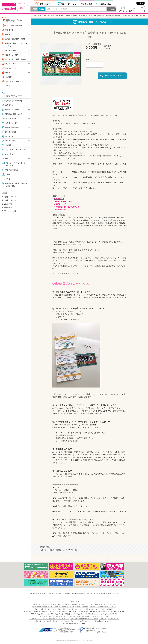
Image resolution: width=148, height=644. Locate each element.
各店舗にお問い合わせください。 (107, 115)
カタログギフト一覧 (96, 16)
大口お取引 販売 (8, 201)
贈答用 (6, 159)
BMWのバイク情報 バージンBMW (42, 614)
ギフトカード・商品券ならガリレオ (82, 621)
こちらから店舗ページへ (73, 525)
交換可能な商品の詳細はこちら (69, 244)
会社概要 (67, 593)
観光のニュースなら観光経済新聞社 (73, 616)
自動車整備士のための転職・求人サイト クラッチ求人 (52, 621)
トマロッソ (103, 619)
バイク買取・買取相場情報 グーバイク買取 (84, 619)
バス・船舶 (8, 154)
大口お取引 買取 (8, 197)
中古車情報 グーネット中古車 (42, 604)
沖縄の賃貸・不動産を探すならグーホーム (103, 607)
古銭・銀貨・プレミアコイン (15, 81)
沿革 (73, 593)
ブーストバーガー (113, 619)
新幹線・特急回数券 (11, 127)
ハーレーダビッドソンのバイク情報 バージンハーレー (106, 612)
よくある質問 (7, 204)
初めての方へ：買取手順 (13, 25)
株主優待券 (8, 30)
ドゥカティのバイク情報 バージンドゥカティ (69, 614)
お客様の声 (6, 208)
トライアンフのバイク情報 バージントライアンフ (101, 614)
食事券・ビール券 (10, 55)
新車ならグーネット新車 (61, 604)
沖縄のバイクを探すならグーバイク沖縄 (75, 609)
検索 (113, 9)
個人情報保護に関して (56, 593)
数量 (87, 60)
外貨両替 (89, 4)
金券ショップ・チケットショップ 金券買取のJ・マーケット (53, 16)
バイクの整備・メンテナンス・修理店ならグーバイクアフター (49, 619)
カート (143, 11)
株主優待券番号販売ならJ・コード (74, 624)
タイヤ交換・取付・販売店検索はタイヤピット (39, 612)
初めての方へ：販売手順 (13, 101)
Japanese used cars (81, 607)
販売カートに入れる (113, 75)
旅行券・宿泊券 (9, 50)
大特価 (6, 175)
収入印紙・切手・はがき (13, 114)
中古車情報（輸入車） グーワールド (82, 604)
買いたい (70, 4)
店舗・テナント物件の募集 (95, 593)
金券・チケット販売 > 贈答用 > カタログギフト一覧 (59, 550)
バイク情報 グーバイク (66, 607)
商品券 (6, 34)
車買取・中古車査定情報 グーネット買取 (45, 607)
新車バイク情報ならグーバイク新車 (97, 616)
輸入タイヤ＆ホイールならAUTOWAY (101, 609)
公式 (141, 3)
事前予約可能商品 (10, 170)
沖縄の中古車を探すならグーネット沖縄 (48, 609)
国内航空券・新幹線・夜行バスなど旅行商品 (15, 185)
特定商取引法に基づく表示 (38, 593)
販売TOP (77, 16)
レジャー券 (8, 136)
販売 (43, 9)
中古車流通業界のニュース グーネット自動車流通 (72, 612)
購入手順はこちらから (78, 522)
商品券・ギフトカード (12, 110)
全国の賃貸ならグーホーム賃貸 (50, 616)
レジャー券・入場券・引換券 (15, 59)
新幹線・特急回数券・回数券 (15, 39)
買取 (36, 9)
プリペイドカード (10, 64)
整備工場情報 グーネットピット (105, 604)
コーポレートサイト (112, 593)
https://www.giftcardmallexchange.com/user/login (71, 427)
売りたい (47, 4)
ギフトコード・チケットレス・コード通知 (14, 164)
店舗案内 (106, 4)
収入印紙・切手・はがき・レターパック (15, 44)
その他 (6, 86)
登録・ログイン (134, 11)
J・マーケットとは (9, 211)
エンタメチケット (10, 68)
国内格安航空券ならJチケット (104, 621)
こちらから (83, 413)
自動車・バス (9, 73)
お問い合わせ (123, 11)
